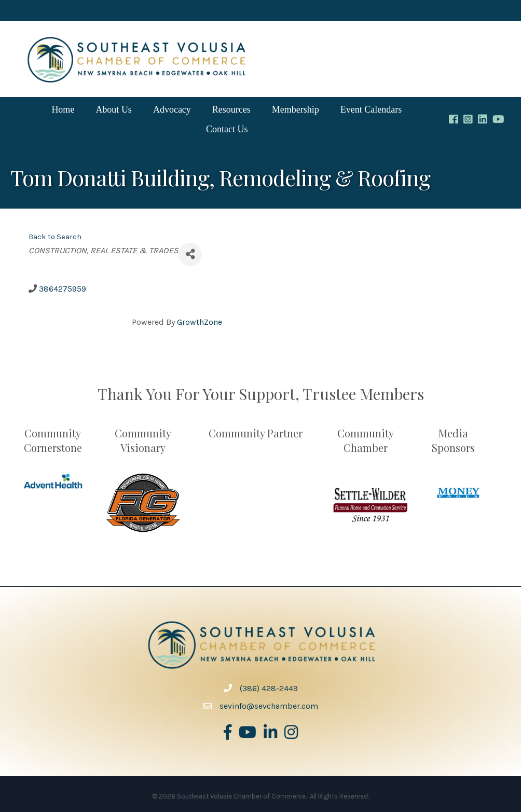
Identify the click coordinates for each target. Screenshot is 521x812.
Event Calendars (371, 109)
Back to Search (55, 237)
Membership (296, 109)
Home (63, 109)
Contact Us (227, 129)
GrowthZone (200, 322)
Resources (231, 109)
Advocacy (172, 109)
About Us (114, 109)
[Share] (190, 254)
